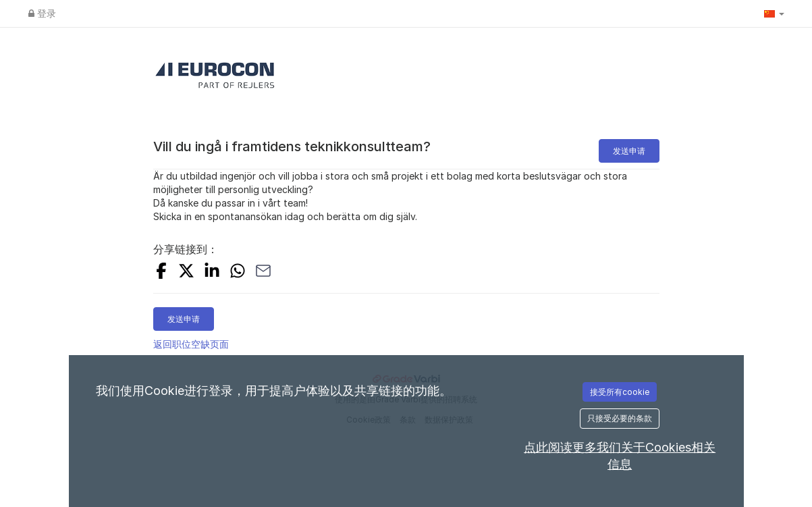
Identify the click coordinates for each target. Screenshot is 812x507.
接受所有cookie (620, 392)
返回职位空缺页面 (191, 344)
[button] (774, 14)
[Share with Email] (263, 272)
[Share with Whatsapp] (238, 272)
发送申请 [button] (629, 151)
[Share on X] (186, 272)
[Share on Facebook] (161, 272)
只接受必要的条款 (620, 418)
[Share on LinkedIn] (212, 272)
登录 (42, 13)
